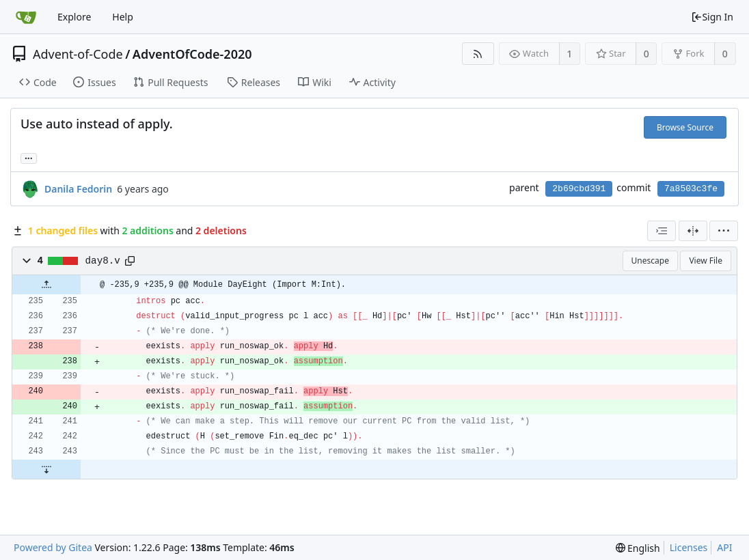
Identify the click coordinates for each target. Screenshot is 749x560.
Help (123, 17)
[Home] (26, 17)
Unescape (650, 261)
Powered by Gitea (53, 547)
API (724, 547)
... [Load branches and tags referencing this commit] (29, 157)
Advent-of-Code (78, 54)
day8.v (103, 261)
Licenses (689, 547)
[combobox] (662, 231)
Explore (74, 17)
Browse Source (685, 127)
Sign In (712, 17)
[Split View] (693, 231)
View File (706, 261)
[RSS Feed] (478, 54)
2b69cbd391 (579, 189)
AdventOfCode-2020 (192, 54)
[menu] (724, 231)
